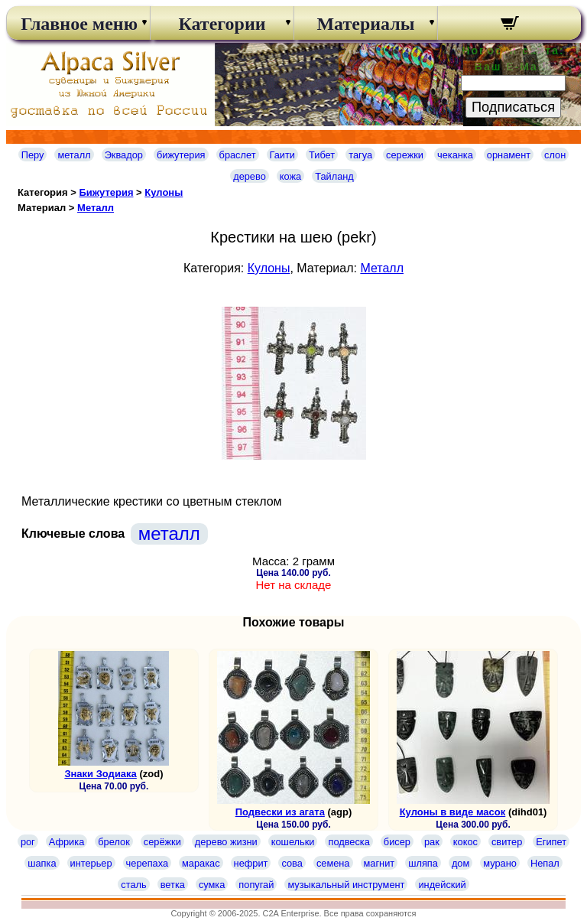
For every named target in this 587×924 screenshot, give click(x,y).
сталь (133, 885)
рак (432, 842)
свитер (507, 842)
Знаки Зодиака (100, 774)
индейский (442, 885)
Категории (222, 24)
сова (292, 863)
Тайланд (334, 176)
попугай (256, 885)
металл (74, 155)
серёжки (162, 842)
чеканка (455, 155)
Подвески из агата (280, 812)
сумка (212, 885)
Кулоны (164, 192)
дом (461, 863)
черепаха (147, 863)
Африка (66, 842)
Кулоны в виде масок (453, 812)
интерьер (91, 863)
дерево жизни (226, 842)
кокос (465, 842)
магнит (379, 863)
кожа (290, 176)
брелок (114, 842)
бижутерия (181, 155)
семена (333, 863)
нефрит (251, 863)
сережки (405, 155)
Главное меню (78, 24)
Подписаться (513, 107)
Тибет (322, 155)
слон (555, 155)
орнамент (509, 155)
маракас (201, 863)
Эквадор (124, 155)
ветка (173, 885)
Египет (551, 842)
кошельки (293, 842)
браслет (238, 155)
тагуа (360, 155)
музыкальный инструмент (346, 885)
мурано (500, 863)
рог (28, 842)
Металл (96, 208)
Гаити (283, 155)
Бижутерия (106, 192)
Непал (545, 863)
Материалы (365, 24)
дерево (250, 176)
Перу (33, 155)
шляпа (423, 863)
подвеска (349, 842)
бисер (397, 842)
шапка (42, 863)
